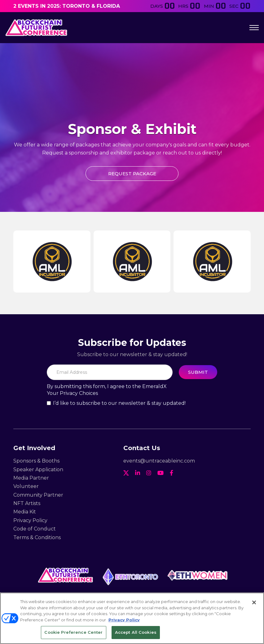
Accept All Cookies (136, 632)
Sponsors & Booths (36, 461)
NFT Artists (27, 503)
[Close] (254, 602)
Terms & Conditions (37, 537)
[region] (132, 618)
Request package (132, 174)
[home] (36, 28)
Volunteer (26, 486)
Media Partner (31, 478)
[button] (254, 28)
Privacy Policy (30, 520)
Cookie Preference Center (73, 632)
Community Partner (38, 495)
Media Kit (25, 512)
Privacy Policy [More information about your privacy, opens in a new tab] (124, 620)
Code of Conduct (35, 529)
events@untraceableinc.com (159, 461)
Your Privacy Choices (72, 393)
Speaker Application (38, 470)
